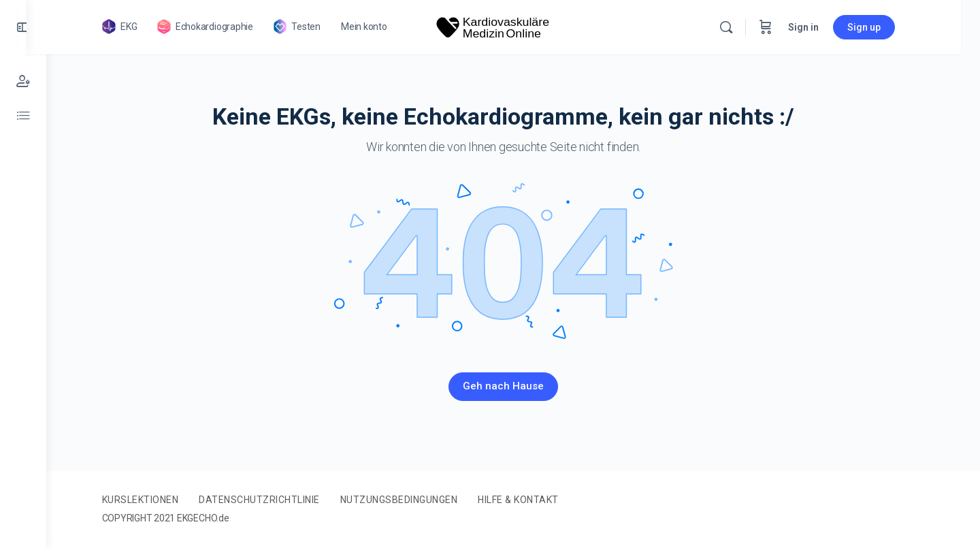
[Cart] (785, 27)
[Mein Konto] (23, 82)
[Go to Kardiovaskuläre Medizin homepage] (513, 26)
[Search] (746, 27)
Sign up (884, 27)
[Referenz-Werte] (23, 116)
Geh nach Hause (513, 386)
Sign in (823, 27)
